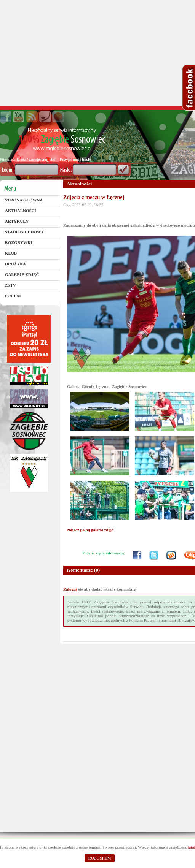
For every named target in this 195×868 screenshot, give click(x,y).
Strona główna (24, 200)
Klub (11, 253)
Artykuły (17, 221)
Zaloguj (70, 589)
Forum (13, 296)
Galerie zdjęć (22, 274)
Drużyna (15, 264)
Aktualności (21, 211)
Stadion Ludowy (25, 232)
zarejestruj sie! (42, 159)
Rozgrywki (19, 242)
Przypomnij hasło (76, 159)
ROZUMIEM (100, 858)
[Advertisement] (97, 53)
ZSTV (10, 285)
